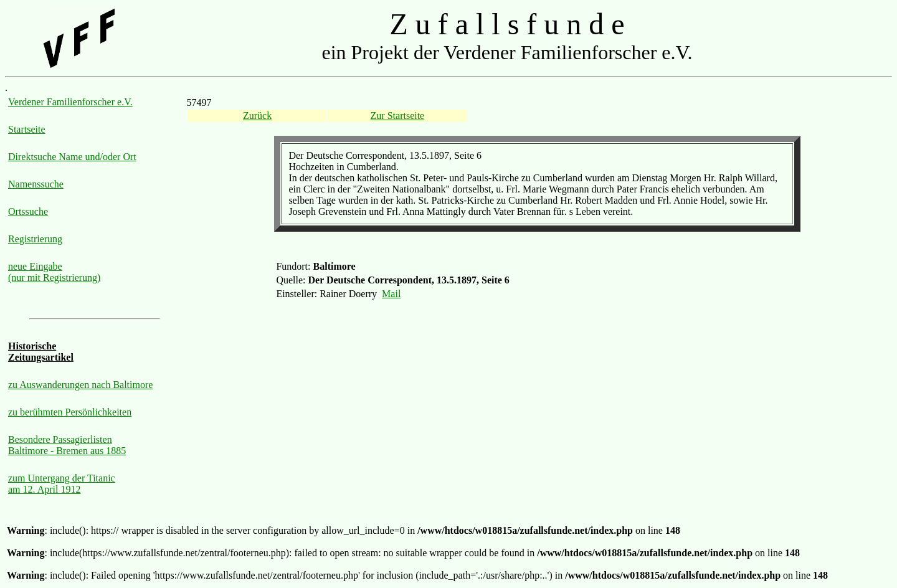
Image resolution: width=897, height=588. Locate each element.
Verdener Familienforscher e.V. (70, 102)
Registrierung (35, 239)
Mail (391, 294)
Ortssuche (28, 211)
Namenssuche (36, 184)
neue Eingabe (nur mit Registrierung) (54, 272)
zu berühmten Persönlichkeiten (70, 412)
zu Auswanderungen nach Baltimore (80, 385)
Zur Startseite (398, 116)
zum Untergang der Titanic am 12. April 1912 (62, 484)
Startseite (27, 129)
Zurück (257, 116)
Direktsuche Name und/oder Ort (72, 157)
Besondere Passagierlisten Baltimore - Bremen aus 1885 (67, 445)
